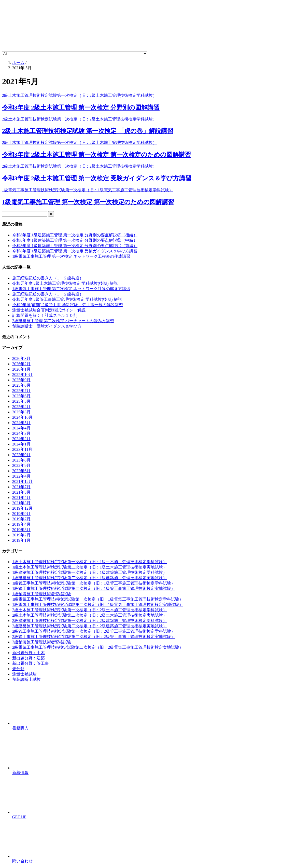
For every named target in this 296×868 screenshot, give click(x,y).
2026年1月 (21, 369)
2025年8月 (21, 385)
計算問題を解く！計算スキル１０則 (45, 315)
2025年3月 (21, 412)
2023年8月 (21, 460)
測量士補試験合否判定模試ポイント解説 (49, 310)
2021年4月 (21, 498)
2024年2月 (21, 439)
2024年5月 (21, 423)
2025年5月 (21, 401)
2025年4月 (21, 407)
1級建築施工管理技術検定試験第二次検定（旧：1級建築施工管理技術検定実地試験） (90, 578)
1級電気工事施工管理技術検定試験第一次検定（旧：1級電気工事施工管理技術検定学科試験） (98, 599)
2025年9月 (21, 380)
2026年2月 (21, 364)
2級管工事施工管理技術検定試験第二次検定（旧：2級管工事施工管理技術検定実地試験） (94, 637)
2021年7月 (21, 487)
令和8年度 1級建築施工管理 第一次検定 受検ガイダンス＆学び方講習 (75, 251)
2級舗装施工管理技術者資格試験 (42, 642)
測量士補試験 (24, 674)
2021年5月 (21, 492)
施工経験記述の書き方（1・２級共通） (48, 278)
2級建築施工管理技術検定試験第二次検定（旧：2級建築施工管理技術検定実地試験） (90, 626)
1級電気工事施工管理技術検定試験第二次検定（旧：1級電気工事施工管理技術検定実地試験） (98, 605)
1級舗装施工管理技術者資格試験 (42, 594)
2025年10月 (22, 375)
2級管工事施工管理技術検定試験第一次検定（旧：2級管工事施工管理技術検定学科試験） (94, 631)
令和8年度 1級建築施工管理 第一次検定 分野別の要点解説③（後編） (75, 235)
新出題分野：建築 (29, 658)
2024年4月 (21, 428)
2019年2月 (21, 535)
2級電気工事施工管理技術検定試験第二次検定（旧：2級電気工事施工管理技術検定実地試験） (98, 647)
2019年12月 (22, 508)
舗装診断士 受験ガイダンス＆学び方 (47, 326)
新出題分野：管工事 (31, 663)
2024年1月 (21, 444)
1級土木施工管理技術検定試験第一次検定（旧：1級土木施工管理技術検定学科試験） (90, 562)
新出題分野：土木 (29, 653)
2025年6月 (21, 396)
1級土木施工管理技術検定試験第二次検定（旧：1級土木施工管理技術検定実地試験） (90, 567)
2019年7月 (21, 519)
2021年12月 (22, 482)
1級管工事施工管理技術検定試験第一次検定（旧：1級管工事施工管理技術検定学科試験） (94, 583)
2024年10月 (22, 417)
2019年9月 (21, 514)
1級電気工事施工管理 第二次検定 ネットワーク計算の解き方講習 (71, 289)
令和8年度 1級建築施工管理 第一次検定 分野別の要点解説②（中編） (75, 240)
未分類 (18, 669)
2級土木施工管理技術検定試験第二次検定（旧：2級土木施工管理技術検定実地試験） (90, 615)
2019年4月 (21, 524)
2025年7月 (21, 391)
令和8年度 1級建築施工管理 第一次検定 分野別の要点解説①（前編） (75, 246)
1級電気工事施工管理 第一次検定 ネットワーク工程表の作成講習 (71, 256)
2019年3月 (21, 530)
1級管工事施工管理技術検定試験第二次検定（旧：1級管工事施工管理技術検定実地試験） (94, 588)
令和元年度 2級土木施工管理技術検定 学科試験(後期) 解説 (65, 283)
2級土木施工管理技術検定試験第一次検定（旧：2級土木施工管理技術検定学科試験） (90, 610)
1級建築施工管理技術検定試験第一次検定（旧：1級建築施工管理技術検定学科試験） (90, 572)
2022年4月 (21, 476)
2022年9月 (21, 465)
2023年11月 (22, 449)
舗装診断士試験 (26, 679)
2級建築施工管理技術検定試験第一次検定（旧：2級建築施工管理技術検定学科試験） (90, 621)
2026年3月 (21, 358)
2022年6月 (21, 471)
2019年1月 (21, 540)
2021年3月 (21, 503)
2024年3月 (21, 433)
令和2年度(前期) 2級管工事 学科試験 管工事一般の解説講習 (68, 305)
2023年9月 (21, 455)
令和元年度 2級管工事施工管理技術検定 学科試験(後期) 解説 (67, 299)
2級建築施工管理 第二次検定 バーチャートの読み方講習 (63, 321)
